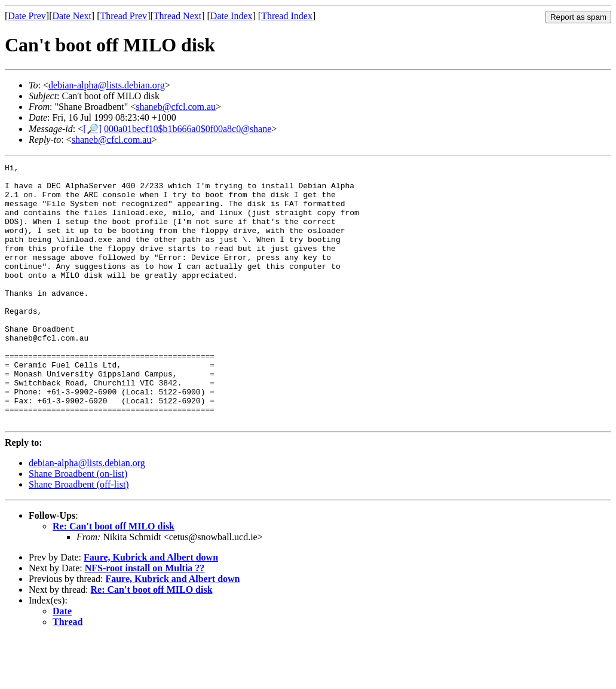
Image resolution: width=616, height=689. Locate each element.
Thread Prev (123, 16)
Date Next (72, 16)
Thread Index (287, 16)
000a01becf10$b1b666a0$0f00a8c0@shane (188, 129)
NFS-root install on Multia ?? (145, 620)
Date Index (232, 16)
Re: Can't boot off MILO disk (114, 578)
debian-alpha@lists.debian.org (107, 85)
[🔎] (92, 129)
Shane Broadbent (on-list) (78, 526)
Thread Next (177, 16)
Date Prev (27, 16)
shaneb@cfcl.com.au (176, 107)
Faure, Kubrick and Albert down (151, 609)
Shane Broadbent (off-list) (79, 536)
